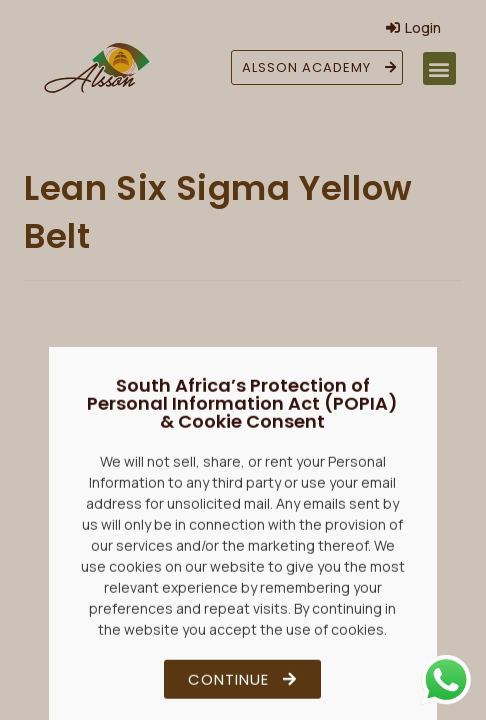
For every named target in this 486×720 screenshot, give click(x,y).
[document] (243, 360)
